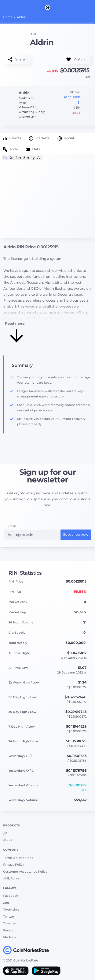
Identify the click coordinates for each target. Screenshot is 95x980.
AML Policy (11, 878)
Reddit (8, 930)
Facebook (11, 896)
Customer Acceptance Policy (25, 872)
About (8, 840)
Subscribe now (76, 535)
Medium (10, 937)
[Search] (92, 7)
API (6, 833)
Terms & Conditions (18, 858)
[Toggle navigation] (3, 7)
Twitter (9, 917)
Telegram (10, 923)
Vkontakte (11, 909)
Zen (6, 903)
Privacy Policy (14, 865)
